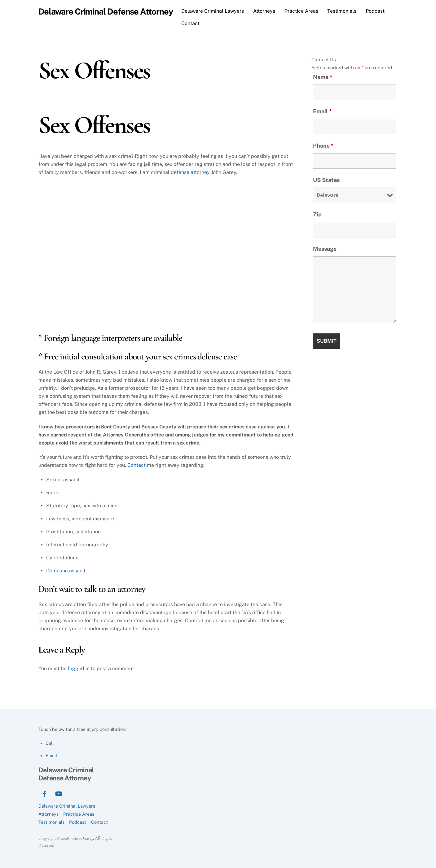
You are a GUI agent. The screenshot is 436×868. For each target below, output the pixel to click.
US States (326, 180)
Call (50, 743)
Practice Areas (301, 11)
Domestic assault (66, 571)
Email (322, 111)
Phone (323, 146)
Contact (190, 23)
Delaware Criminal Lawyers (213, 11)
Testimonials (342, 11)
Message (325, 249)
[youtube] (59, 793)
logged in (79, 668)
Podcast (375, 11)
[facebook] (45, 793)
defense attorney (190, 172)
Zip (317, 214)
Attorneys (264, 11)
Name (323, 77)
